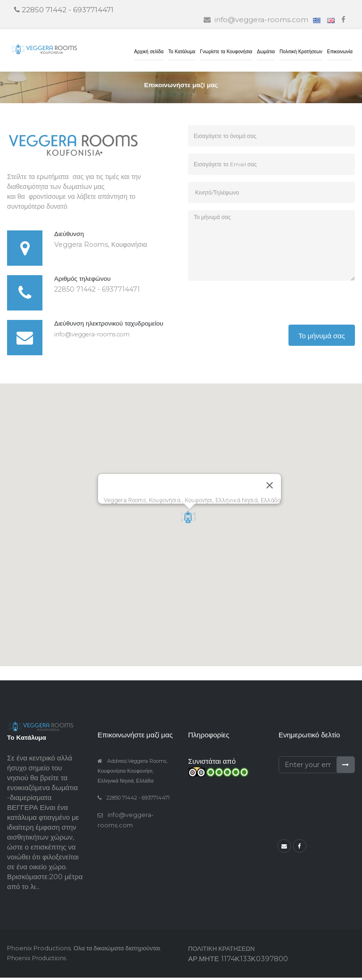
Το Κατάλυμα (182, 52)
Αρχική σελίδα (149, 52)
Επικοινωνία (340, 52)
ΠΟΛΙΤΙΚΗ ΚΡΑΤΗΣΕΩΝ (221, 951)
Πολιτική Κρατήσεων (301, 52)
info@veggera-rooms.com (98, 336)
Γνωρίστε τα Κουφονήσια (226, 52)
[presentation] (260, 309)
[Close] (270, 488)
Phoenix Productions (40, 960)
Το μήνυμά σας (322, 338)
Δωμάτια (266, 52)
